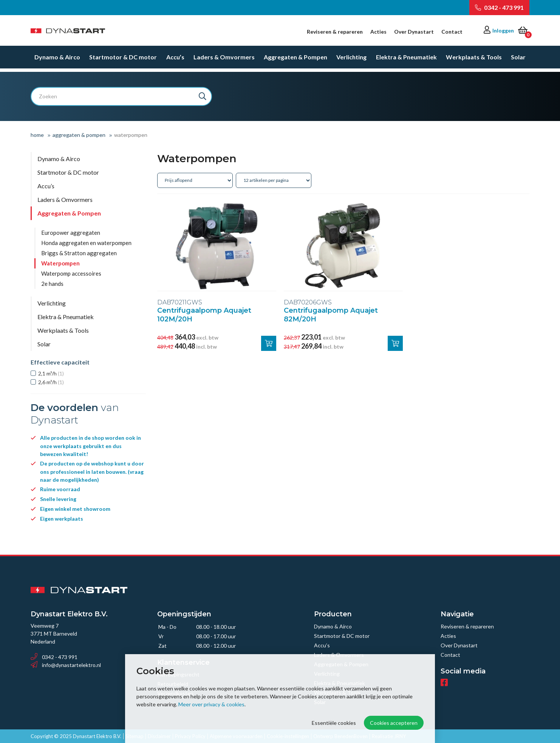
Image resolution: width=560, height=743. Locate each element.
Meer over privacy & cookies (211, 704)
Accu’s (175, 60)
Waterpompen (60, 263)
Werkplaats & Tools (474, 60)
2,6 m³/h (51, 382)
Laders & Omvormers (224, 60)
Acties (378, 32)
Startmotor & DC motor (123, 60)
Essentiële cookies (334, 723)
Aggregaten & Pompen (295, 60)
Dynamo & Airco (57, 60)
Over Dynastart (414, 32)
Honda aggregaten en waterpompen (86, 243)
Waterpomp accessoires (71, 273)
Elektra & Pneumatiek (406, 60)
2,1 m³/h (51, 373)
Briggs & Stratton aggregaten (79, 253)
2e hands (52, 284)
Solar (518, 60)
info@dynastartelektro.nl (66, 665)
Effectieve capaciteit (60, 362)
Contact (452, 32)
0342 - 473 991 (499, 7)
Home (37, 135)
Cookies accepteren (394, 723)
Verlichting (351, 60)
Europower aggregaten (71, 233)
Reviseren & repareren (335, 32)
